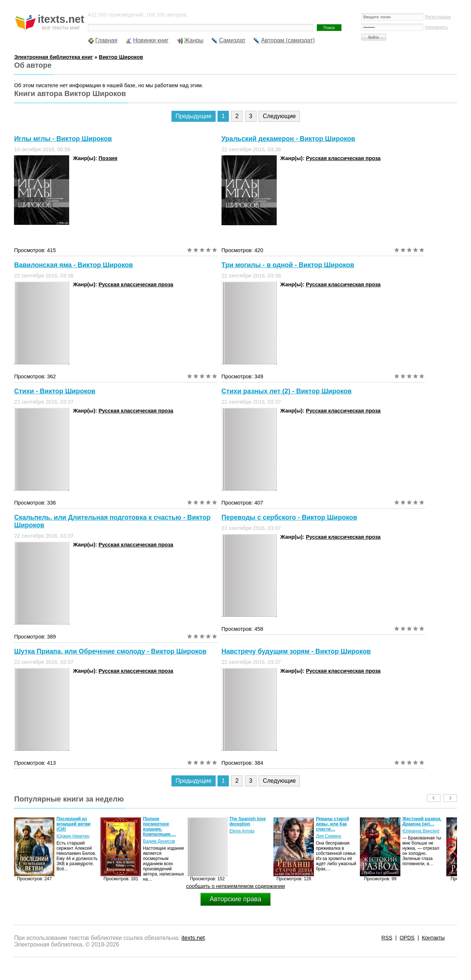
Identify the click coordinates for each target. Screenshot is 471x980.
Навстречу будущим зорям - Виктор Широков (296, 651)
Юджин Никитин (73, 836)
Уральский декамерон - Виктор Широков (288, 139)
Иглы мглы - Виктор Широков (63, 139)
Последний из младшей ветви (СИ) (73, 824)
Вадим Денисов (159, 841)
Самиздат (232, 40)
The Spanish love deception (247, 821)
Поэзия (108, 158)
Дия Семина (328, 836)
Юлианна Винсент (421, 831)
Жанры (194, 40)
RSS (387, 938)
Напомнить (436, 27)
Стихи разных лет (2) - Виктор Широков (287, 391)
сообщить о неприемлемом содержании (236, 886)
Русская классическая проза (343, 158)
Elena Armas (242, 831)
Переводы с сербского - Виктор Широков (289, 517)
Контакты (433, 938)
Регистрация (438, 17)
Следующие (279, 116)
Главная (106, 40)
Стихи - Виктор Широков (55, 391)
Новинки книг (151, 40)
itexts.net (193, 938)
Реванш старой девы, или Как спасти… (332, 824)
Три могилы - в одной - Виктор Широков (288, 265)
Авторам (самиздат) (288, 40)
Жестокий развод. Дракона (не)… (422, 821)
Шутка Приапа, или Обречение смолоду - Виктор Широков (110, 651)
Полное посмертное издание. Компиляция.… (159, 827)
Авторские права (235, 899)
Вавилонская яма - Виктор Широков (73, 265)
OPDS (407, 938)
